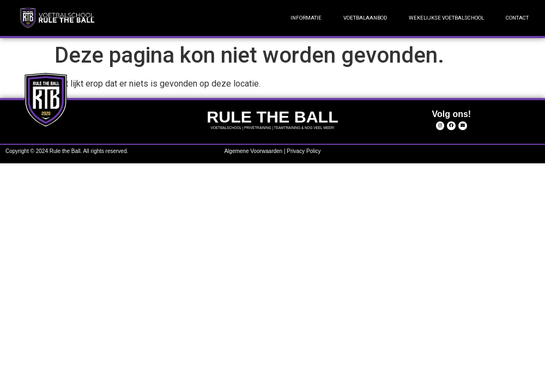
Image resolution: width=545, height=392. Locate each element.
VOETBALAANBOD (365, 18)
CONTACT (517, 18)
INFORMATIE (306, 18)
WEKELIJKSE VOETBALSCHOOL (446, 18)
